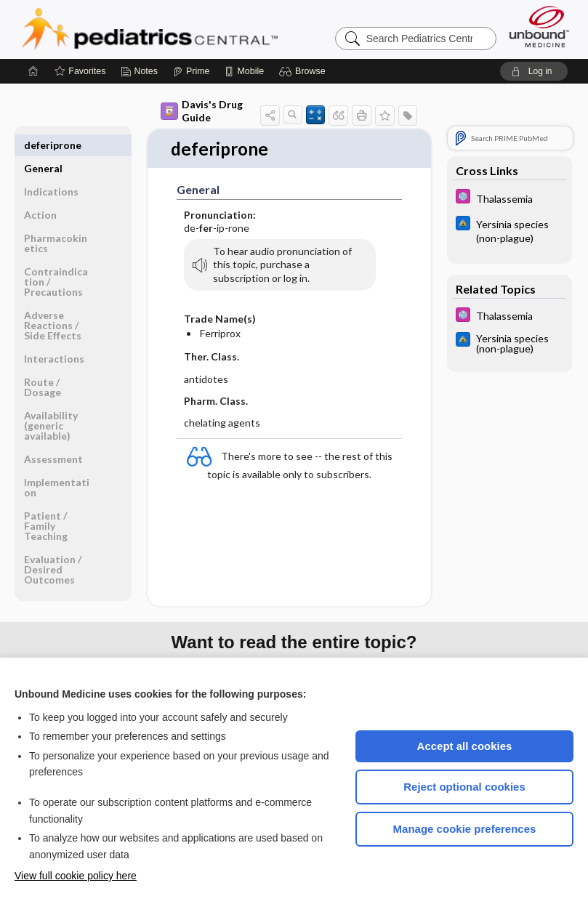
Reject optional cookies (464, 787)
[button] (304, 71)
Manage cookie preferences (465, 829)
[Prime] (191, 71)
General (43, 145)
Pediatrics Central (202, 29)
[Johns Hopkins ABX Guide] (510, 230)
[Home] (33, 71)
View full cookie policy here (76, 876)
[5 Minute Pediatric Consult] (510, 198)
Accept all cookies (465, 746)
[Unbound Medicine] (539, 27)
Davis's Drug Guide (202, 111)
